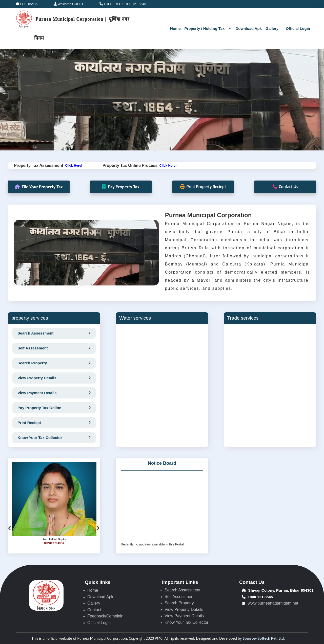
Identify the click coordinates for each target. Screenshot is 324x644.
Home (173, 28)
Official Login (99, 623)
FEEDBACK (27, 4)
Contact (94, 610)
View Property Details (184, 609)
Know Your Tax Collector (186, 622)
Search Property (179, 603)
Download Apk (249, 28)
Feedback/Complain (105, 616)
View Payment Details (184, 616)
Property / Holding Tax (208, 28)
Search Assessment (182, 590)
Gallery (274, 28)
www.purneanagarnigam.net (273, 603)
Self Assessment (179, 597)
